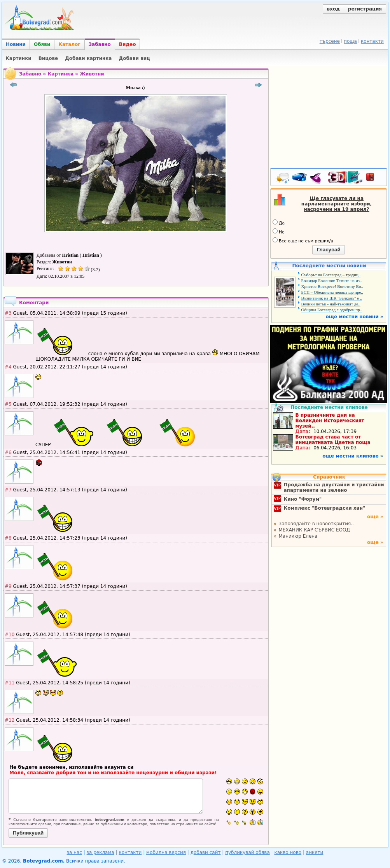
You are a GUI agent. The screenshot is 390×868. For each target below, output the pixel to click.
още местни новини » (355, 317)
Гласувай (328, 250)
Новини (16, 44)
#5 (8, 404)
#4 (8, 367)
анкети (315, 852)
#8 (8, 538)
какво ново (288, 852)
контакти (372, 41)
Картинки (60, 74)
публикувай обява (247, 852)
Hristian (71, 255)
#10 (10, 635)
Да (279, 223)
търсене (330, 41)
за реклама (101, 852)
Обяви (42, 44)
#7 (8, 490)
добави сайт (206, 852)
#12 (10, 720)
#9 (8, 586)
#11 (10, 683)
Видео (128, 44)
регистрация (365, 9)
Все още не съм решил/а (303, 240)
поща (350, 41)
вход (333, 9)
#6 (8, 452)
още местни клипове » (353, 456)
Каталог (69, 44)
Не (279, 231)
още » (375, 517)
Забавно (100, 44)
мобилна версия (166, 852)
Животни (92, 74)
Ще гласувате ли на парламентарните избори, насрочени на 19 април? (337, 204)
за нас (74, 852)
